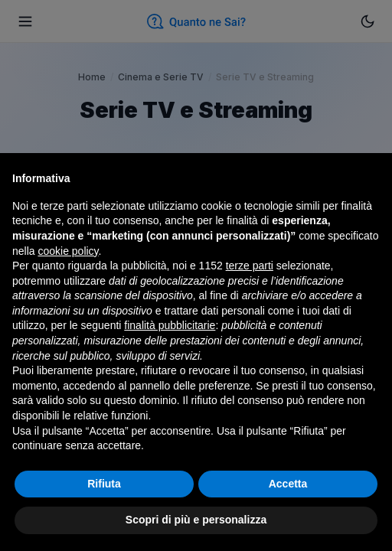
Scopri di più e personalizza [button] (196, 520)
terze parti (250, 266)
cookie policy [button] (68, 251)
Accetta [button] (288, 484)
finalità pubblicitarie (170, 325)
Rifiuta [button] (104, 484)
